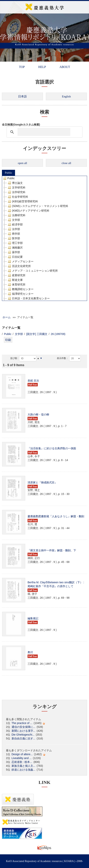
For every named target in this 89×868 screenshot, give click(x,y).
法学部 (13, 229)
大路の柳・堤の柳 (38, 414)
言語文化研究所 (19, 266)
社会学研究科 (18, 197)
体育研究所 (16, 285)
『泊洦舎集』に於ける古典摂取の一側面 (52, 448)
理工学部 (15, 243)
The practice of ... (22, 723)
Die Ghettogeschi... (23, 735)
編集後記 (33, 618)
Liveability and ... (22, 758)
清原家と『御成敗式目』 (42, 482)
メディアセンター (20, 261)
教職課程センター (20, 289)
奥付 (30, 652)
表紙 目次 (33, 381)
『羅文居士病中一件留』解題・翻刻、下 (52, 550)
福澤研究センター (20, 294)
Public (8, 173)
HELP (42, 67)
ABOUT (65, 67)
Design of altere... (22, 754)
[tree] (44, 238)
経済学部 (15, 224)
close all (66, 163)
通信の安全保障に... (24, 727)
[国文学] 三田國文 (37, 334)
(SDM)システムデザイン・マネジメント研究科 (38, 206)
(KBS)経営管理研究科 (22, 201)
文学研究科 (16, 187)
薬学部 (13, 252)
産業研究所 (16, 275)
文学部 (13, 220)
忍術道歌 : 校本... (22, 762)
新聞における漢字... (24, 731)
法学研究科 (16, 192)
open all (23, 163)
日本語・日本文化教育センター (28, 298)
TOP (22, 67)
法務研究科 (16, 215)
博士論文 (15, 183)
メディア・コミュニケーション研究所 (32, 271)
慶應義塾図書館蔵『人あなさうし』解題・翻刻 (56, 516)
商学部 (13, 234)
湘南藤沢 (15, 248)
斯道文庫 (15, 280)
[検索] (44, 132)
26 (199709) (58, 334)
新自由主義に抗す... (24, 738)
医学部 (13, 238)
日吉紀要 (15, 257)
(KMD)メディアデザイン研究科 (28, 211)
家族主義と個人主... (24, 766)
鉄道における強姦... (24, 770)
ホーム (7, 317)
